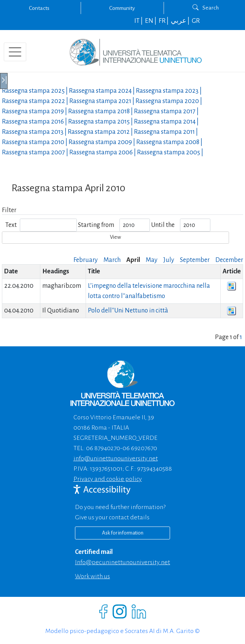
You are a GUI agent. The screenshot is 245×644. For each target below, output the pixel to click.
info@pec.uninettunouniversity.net (123, 562)
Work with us (92, 576)
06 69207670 (140, 448)
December (229, 260)
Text (11, 225)
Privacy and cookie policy (108, 479)
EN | (151, 21)
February (86, 260)
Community (122, 8)
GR (196, 21)
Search (206, 8)
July (169, 260)
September (195, 260)
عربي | (181, 21)
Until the (163, 225)
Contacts (39, 8)
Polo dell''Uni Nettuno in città (128, 311)
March (112, 260)
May (152, 260)
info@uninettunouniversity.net (116, 458)
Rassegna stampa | (35, 91)
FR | (164, 21)
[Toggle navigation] (15, 52)
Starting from (96, 225)
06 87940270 (103, 448)
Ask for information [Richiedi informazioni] (123, 533)
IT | (139, 21)
